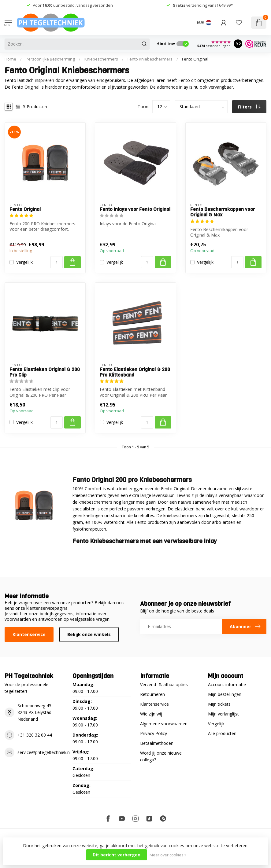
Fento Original (195, 59)
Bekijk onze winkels (89, 634)
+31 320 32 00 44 (35, 735)
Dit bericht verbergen (117, 855)
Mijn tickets (219, 704)
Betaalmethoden (157, 743)
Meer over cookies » (168, 855)
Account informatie (227, 684)
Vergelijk (24, 262)
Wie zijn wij (151, 714)
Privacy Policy (154, 733)
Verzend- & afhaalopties (164, 684)
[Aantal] (57, 262)
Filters (249, 107)
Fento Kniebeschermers (150, 59)
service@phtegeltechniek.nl (44, 752)
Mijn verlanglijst (223, 714)
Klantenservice (29, 634)
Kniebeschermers (101, 59)
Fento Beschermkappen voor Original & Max (223, 212)
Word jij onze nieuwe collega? (161, 756)
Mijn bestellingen (225, 694)
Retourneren (152, 694)
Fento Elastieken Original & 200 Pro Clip (45, 372)
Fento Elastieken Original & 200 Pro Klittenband (135, 372)
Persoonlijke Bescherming (50, 59)
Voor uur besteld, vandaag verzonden (73, 5)
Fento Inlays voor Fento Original (135, 209)
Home (10, 59)
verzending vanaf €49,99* (203, 5)
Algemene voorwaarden (164, 724)
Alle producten (222, 733)
